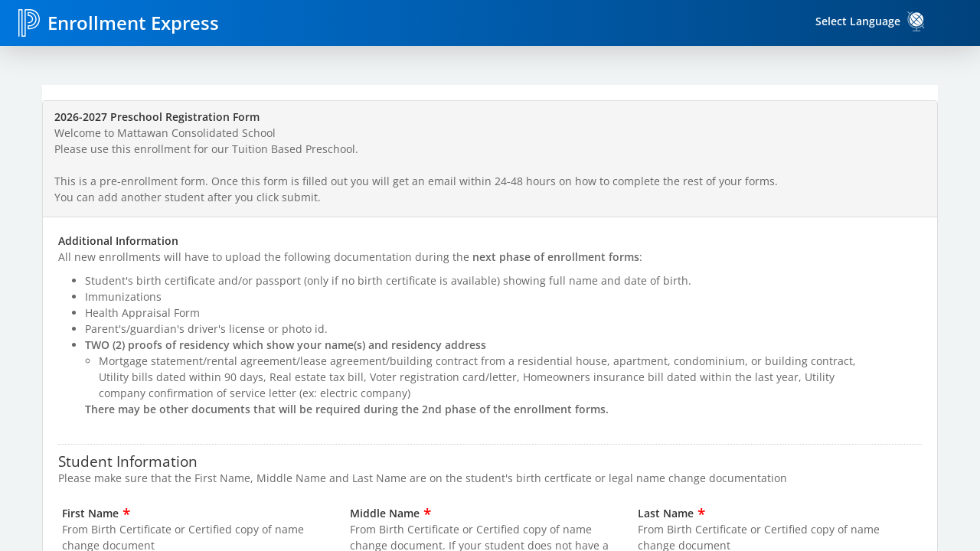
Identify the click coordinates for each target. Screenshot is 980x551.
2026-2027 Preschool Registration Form (157, 117)
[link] (916, 21)
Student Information (128, 461)
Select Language (858, 21)
